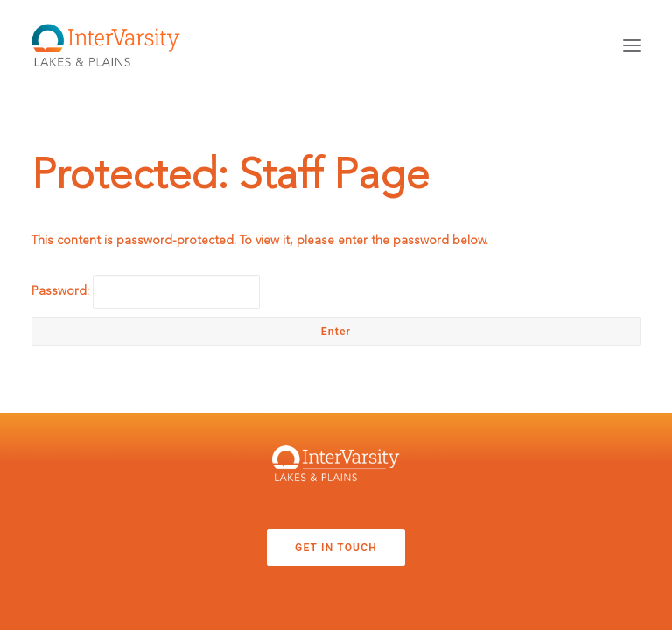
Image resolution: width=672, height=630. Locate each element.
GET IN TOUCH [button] (336, 548)
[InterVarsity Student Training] (106, 45)
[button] (632, 45)
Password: (146, 291)
